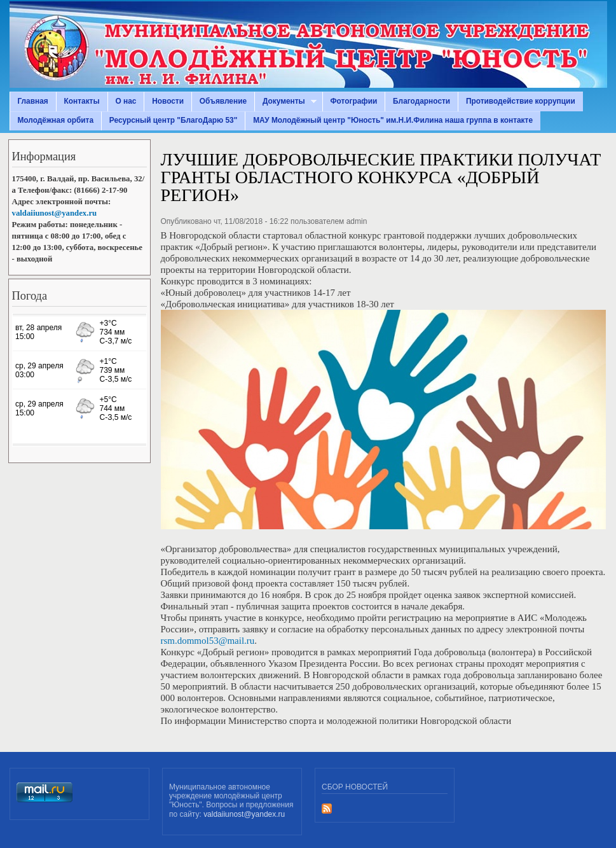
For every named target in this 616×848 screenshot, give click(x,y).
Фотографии (353, 101)
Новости (168, 101)
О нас (126, 101)
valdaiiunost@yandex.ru (55, 213)
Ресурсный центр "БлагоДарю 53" (174, 120)
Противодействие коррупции (521, 101)
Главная (32, 101)
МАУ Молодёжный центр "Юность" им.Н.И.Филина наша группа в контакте (393, 120)
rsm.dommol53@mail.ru (208, 641)
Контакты (82, 101)
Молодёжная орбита (55, 120)
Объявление (223, 101)
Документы (285, 101)
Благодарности (421, 101)
